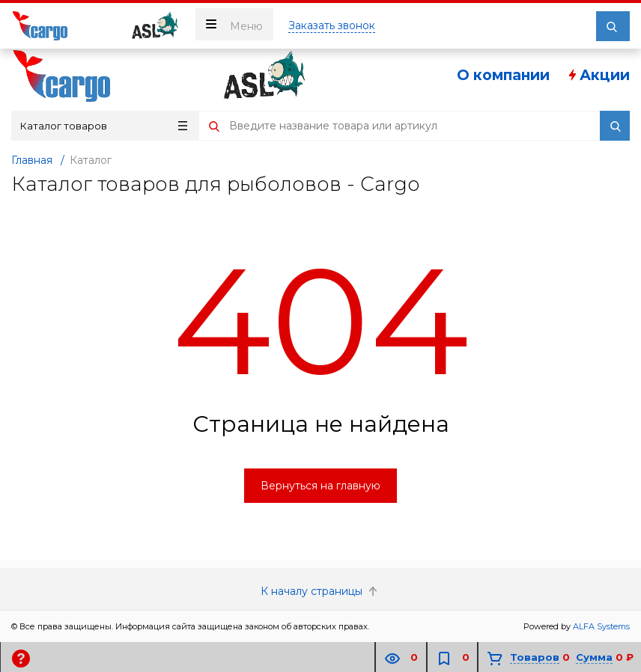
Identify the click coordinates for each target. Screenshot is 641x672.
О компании (503, 75)
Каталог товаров (104, 126)
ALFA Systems (601, 626)
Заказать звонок (332, 25)
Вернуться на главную (320, 486)
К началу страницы (320, 591)
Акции (598, 75)
